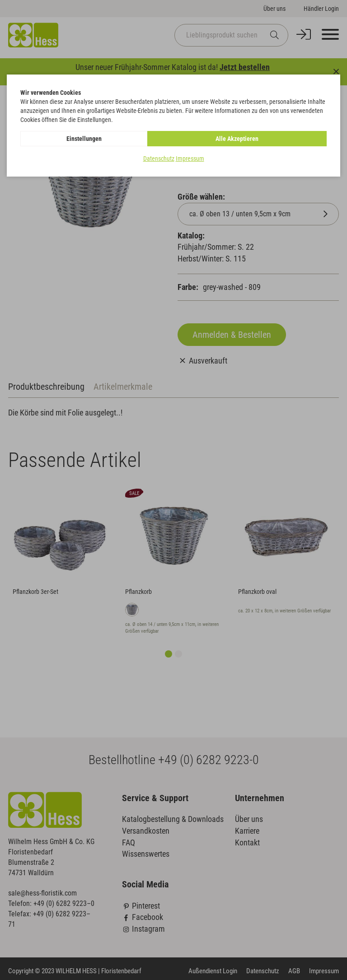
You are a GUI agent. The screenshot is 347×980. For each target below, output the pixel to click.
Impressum (190, 159)
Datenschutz (159, 159)
